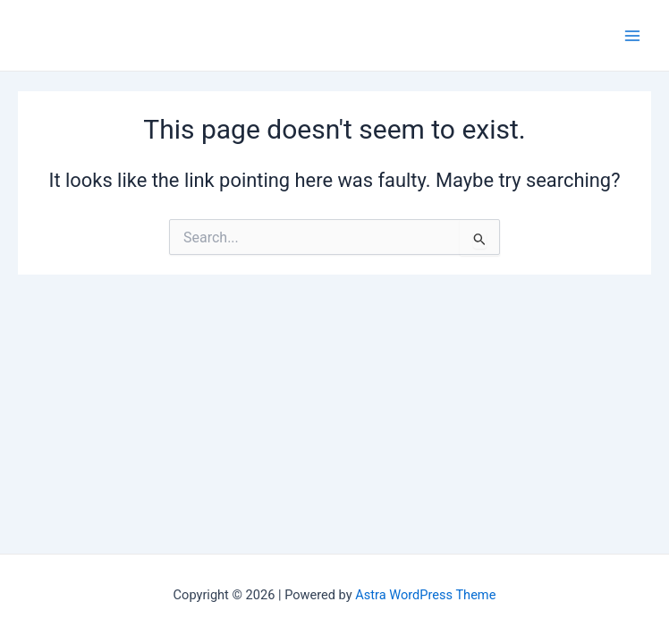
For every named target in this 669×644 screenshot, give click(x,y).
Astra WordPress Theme (425, 595)
